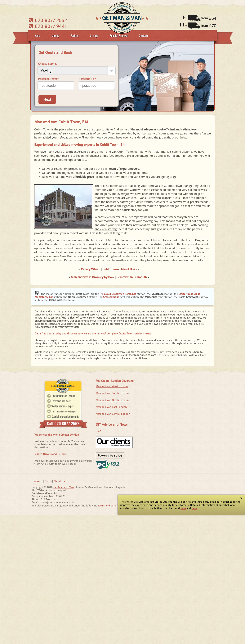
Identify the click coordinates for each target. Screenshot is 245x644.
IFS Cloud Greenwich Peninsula (118, 294)
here (183, 508)
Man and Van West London (112, 386)
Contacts (144, 35)
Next (47, 99)
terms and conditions (111, 506)
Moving (55, 35)
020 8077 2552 (48, 20)
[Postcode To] (96, 86)
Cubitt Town (111, 269)
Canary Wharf (90, 269)
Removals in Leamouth (132, 277)
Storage (94, 35)
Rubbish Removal (119, 35)
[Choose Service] (77, 71)
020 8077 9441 (48, 26)
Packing (75, 35)
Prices (48, 481)
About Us (59, 481)
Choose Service (48, 64)
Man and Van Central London (113, 414)
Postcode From (48, 79)
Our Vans (37, 481)
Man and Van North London (112, 400)
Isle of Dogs (129, 269)
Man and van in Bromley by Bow (92, 277)
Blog (98, 431)
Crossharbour (111, 297)
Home (37, 35)
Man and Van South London (112, 393)
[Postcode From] (56, 86)
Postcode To (87, 79)
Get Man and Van (64, 487)
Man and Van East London (111, 407)
